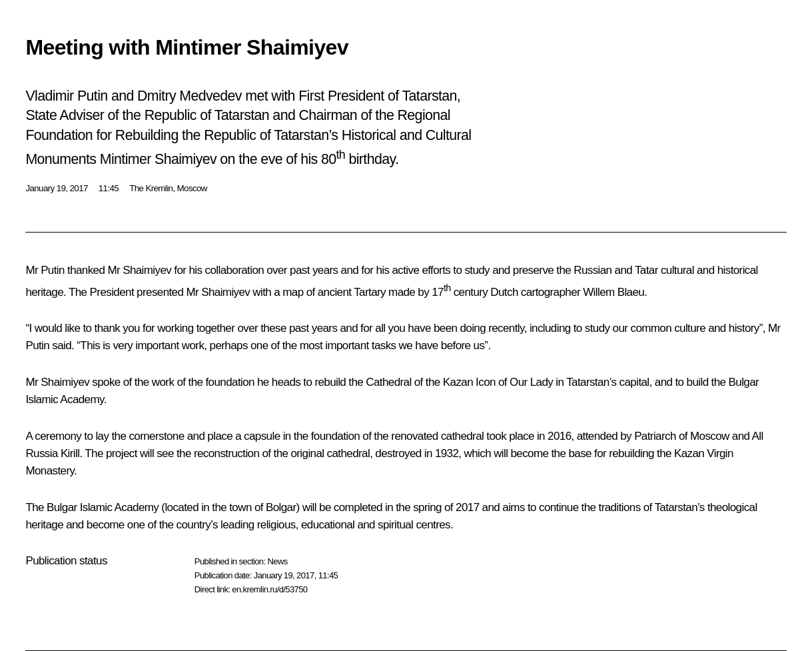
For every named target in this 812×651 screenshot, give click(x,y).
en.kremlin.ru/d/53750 (269, 589)
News (277, 561)
